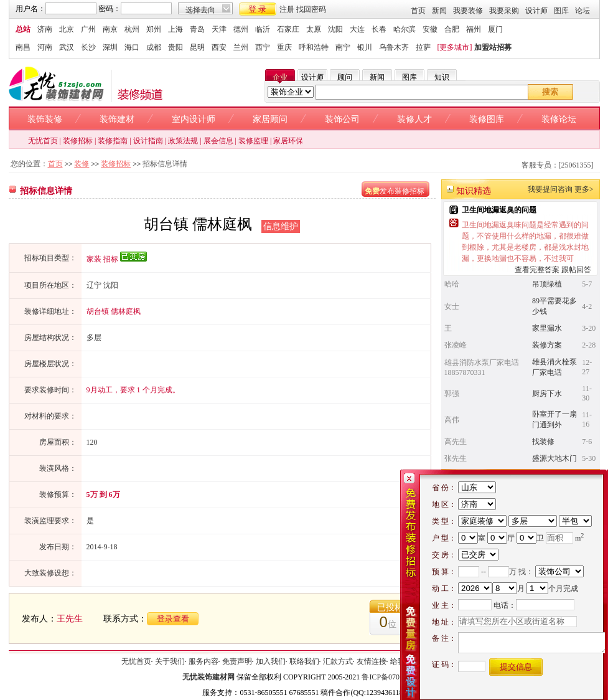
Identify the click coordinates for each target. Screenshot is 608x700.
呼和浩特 (314, 47)
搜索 (550, 92)
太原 (314, 29)
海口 (132, 47)
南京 (110, 29)
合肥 (452, 29)
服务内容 (203, 661)
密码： (110, 9)
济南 (45, 29)
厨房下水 (547, 394)
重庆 (284, 47)
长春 (379, 29)
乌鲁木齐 (394, 47)
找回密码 (311, 9)
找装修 (543, 442)
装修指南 (113, 141)
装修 (82, 164)
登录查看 (173, 619)
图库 (561, 11)
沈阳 (335, 29)
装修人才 (414, 119)
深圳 (110, 47)
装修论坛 (559, 119)
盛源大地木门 (554, 458)
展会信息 (218, 141)
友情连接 (372, 661)
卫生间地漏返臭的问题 (499, 210)
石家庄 (288, 29)
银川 (365, 47)
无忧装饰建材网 (208, 677)
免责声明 (237, 661)
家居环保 (288, 141)
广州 (88, 29)
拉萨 (423, 47)
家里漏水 (547, 328)
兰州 (241, 47)
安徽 (430, 29)
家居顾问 (270, 119)
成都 (154, 47)
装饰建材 (117, 119)
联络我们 (304, 661)
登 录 (258, 9)
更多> (584, 189)
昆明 (197, 47)
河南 (45, 47)
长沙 (88, 47)
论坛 (582, 11)
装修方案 (547, 345)
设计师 (536, 11)
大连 (357, 29)
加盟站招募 (493, 47)
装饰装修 (45, 119)
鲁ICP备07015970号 (394, 677)
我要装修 (468, 11)
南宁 (343, 47)
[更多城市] (455, 47)
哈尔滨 (405, 29)
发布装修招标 (395, 191)
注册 (287, 9)
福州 (474, 29)
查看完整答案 (537, 270)
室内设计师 (194, 119)
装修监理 (253, 141)
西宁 (263, 47)
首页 (418, 11)
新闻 (439, 11)
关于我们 (170, 661)
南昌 (23, 47)
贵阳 (175, 47)
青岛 (197, 29)
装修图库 (487, 119)
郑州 (154, 29)
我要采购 (504, 11)
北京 (67, 29)
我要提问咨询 (550, 189)
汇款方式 (338, 661)
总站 (23, 29)
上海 (175, 29)
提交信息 (516, 667)
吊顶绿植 (547, 284)
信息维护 (281, 226)
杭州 (132, 29)
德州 (241, 29)
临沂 (263, 29)
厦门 (495, 29)
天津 (219, 29)
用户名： (30, 9)
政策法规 (183, 141)
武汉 (67, 47)
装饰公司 (342, 119)
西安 (219, 47)
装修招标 (78, 141)
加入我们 (271, 661)
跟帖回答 (576, 270)
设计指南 (148, 141)
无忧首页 (43, 141)
